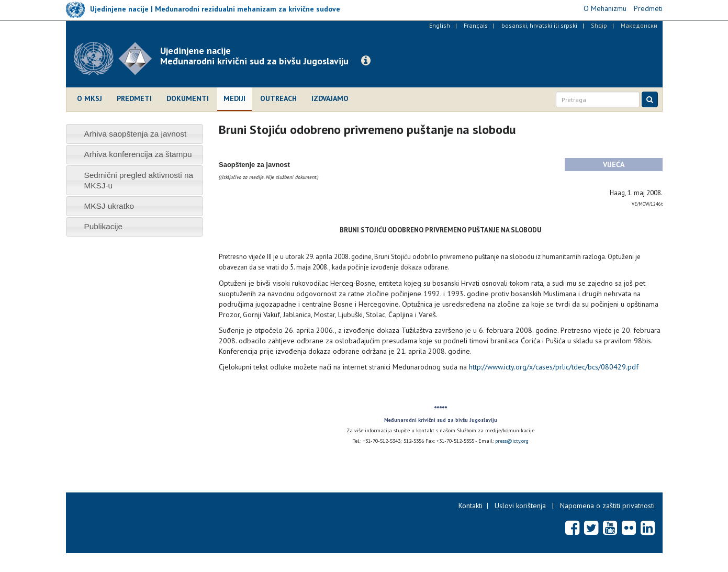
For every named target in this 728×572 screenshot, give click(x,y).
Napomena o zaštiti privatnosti (607, 506)
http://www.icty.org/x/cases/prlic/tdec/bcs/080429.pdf (554, 367)
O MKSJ (89, 98)
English (440, 25)
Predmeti (134, 98)
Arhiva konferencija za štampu (138, 154)
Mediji (234, 98)
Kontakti (471, 506)
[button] (366, 61)
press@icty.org (512, 441)
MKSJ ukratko (109, 206)
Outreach (278, 98)
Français (476, 25)
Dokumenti (188, 98)
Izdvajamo (330, 98)
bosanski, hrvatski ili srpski (539, 25)
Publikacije (103, 226)
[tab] (135, 134)
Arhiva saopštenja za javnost (135, 134)
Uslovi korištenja (520, 506)
